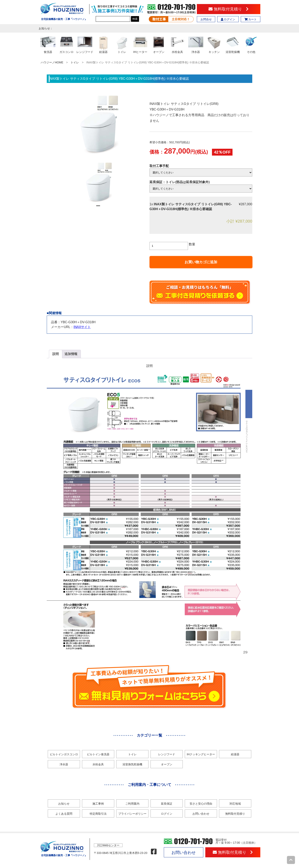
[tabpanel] (98, 182)
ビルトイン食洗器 (98, 754)
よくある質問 (64, 814)
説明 (56, 354)
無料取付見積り (229, 9)
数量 (192, 244)
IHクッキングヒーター (201, 754)
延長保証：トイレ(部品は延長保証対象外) (180, 182)
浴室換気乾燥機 (132, 764)
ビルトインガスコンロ (64, 754)
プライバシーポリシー (132, 814)
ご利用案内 (132, 804)
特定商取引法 (98, 814)
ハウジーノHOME (52, 62)
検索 (135, 19)
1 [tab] (98, 207)
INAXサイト (82, 327)
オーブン (167, 764)
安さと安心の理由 (201, 804)
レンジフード (167, 754)
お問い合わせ (201, 814)
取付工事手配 (159, 166)
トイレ (75, 62)
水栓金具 (98, 764)
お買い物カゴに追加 (201, 262)
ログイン (228, 19)
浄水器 (64, 764)
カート (251, 19)
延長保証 (167, 804)
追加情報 (71, 354)
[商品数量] (169, 246)
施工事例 (98, 804)
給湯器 (235, 754)
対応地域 (235, 804)
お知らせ (64, 804)
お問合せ (206, 19)
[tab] (56, 354)
